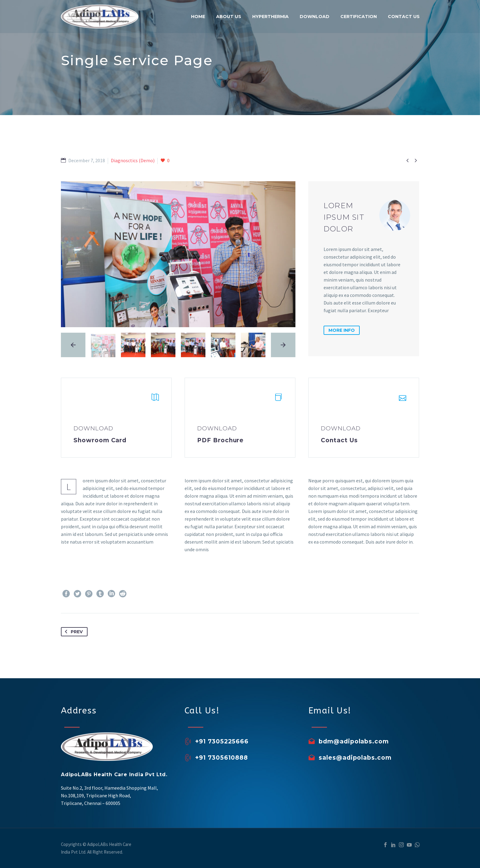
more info (342, 330)
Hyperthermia (270, 17)
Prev (73, 632)
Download (315, 17)
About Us (229, 17)
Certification (359, 17)
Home (198, 17)
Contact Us (404, 17)
